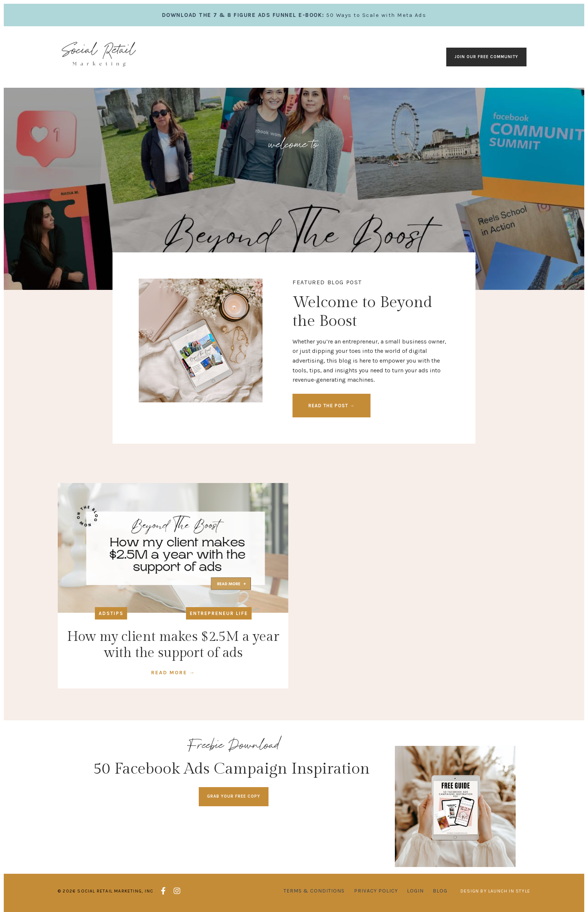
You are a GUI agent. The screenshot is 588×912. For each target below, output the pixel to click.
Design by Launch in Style (495, 891)
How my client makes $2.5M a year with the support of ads (173, 645)
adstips (111, 613)
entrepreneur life (219, 613)
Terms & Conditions (314, 891)
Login (415, 891)
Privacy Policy (376, 891)
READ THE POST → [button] (331, 406)
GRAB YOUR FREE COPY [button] (234, 796)
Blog (440, 891)
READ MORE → (173, 673)
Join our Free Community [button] (486, 57)
